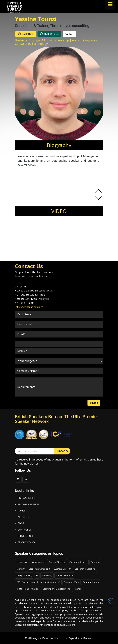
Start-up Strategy (57, 562)
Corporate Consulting (39, 569)
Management (38, 562)
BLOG (19, 523)
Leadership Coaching (85, 569)
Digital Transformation (28, 589)
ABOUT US (22, 517)
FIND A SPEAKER (25, 498)
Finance (78, 589)
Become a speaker (27, 504)
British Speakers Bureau (76, 638)
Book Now (26, 34)
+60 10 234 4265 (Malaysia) (33, 299)
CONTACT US (23, 530)
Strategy (21, 569)
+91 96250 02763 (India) (31, 295)
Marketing (47, 575)
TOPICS (20, 511)
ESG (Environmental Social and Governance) (38, 582)
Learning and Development (56, 589)
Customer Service (78, 562)
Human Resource (65, 575)
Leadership (22, 562)
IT (37, 575)
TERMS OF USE (24, 536)
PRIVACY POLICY (25, 542)
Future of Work (71, 582)
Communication (91, 582)
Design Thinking (24, 575)
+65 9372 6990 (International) (34, 290)
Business (95, 562)
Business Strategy (62, 569)
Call (69, 34)
